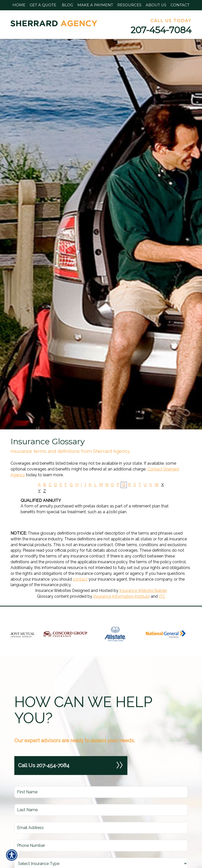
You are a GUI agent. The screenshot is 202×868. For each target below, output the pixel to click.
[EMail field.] (101, 828)
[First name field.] (101, 792)
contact (80, 579)
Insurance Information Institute (121, 596)
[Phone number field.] (101, 846)
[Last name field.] (101, 810)
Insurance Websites (53, 591)
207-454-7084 (161, 30)
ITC (162, 596)
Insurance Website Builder (143, 591)
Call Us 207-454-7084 (71, 765)
